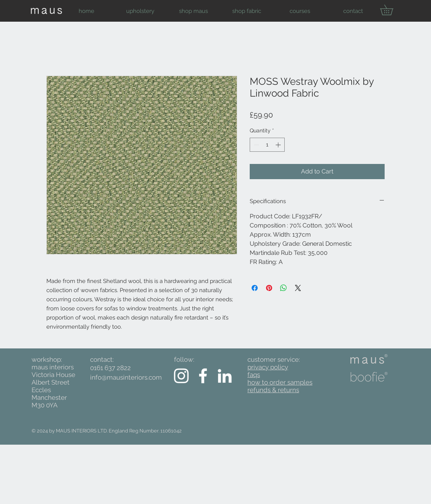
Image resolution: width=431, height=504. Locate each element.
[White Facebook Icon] (203, 376)
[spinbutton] (267, 145)
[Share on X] (298, 288)
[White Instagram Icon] (181, 376)
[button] (140, 11)
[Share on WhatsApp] (284, 288)
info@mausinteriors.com (126, 377)
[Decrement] (256, 145)
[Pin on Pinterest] (269, 288)
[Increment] (279, 145)
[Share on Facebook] (255, 288)
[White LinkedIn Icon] (225, 376)
